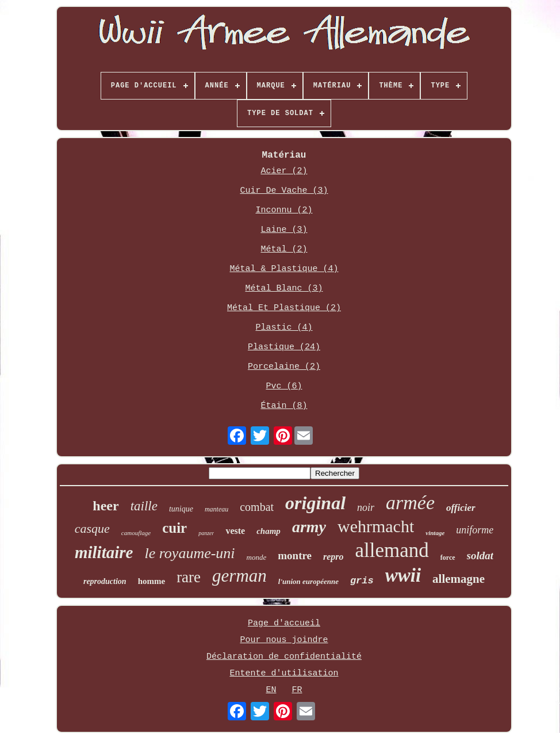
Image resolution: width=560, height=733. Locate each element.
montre (295, 556)
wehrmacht (376, 526)
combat (257, 507)
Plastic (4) (284, 328)
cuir (174, 528)
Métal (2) (284, 249)
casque (92, 528)
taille (144, 506)
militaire (104, 552)
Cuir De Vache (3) (284, 191)
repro (333, 557)
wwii (403, 575)
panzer (206, 533)
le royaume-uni (189, 553)
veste (235, 531)
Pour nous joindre (284, 640)
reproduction (105, 581)
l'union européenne (308, 581)
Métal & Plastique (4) (284, 269)
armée (410, 503)
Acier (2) (284, 171)
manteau (216, 509)
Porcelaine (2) (284, 367)
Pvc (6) (284, 386)
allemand (392, 550)
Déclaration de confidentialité (284, 657)
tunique (181, 509)
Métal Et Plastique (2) (284, 308)
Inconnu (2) (284, 210)
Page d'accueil (284, 623)
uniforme (475, 530)
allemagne (459, 579)
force (448, 558)
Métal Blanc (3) (284, 289)
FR (297, 690)
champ (269, 531)
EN (271, 690)
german (239, 576)
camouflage (136, 533)
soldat (480, 556)
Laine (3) (284, 230)
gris (362, 581)
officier (461, 508)
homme (152, 581)
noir (366, 507)
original (315, 503)
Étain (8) (284, 406)
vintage (435, 533)
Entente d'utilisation (284, 673)
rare (189, 577)
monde (257, 557)
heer (106, 506)
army (309, 527)
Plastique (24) (284, 347)
